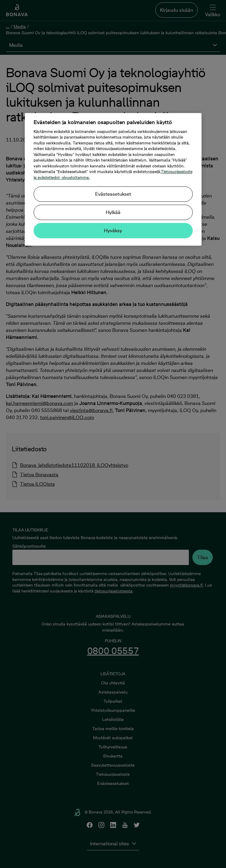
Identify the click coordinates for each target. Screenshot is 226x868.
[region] (113, 179)
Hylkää (113, 213)
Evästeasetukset (113, 194)
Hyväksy (113, 231)
